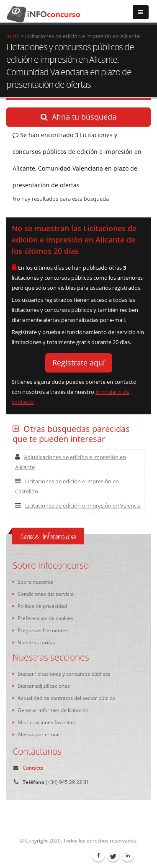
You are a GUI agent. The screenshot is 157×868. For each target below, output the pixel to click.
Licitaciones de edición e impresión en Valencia (78, 505)
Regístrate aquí (79, 363)
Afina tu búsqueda (78, 117)
